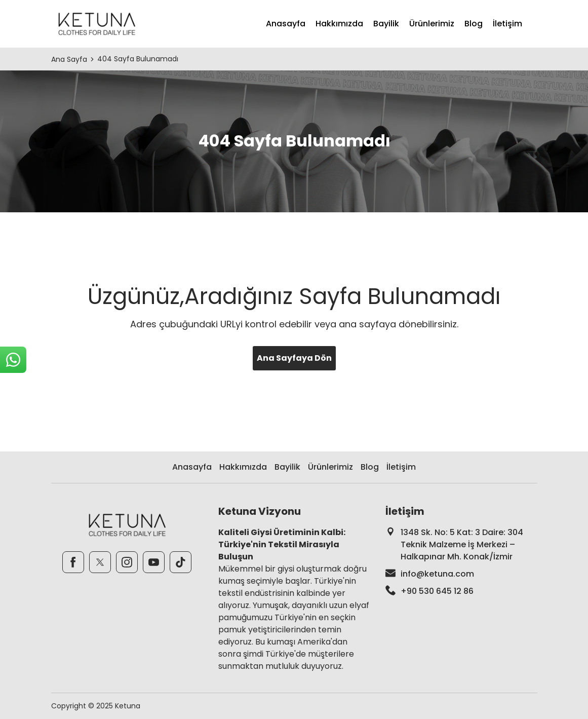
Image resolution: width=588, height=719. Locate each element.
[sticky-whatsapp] (13, 360)
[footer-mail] (461, 574)
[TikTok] (181, 562)
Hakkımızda (339, 24)
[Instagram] (127, 562)
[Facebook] (73, 562)
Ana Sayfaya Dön (294, 358)
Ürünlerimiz (432, 24)
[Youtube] (154, 562)
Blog (474, 24)
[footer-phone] (461, 591)
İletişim (507, 24)
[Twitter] (100, 562)
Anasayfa (286, 24)
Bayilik (386, 24)
